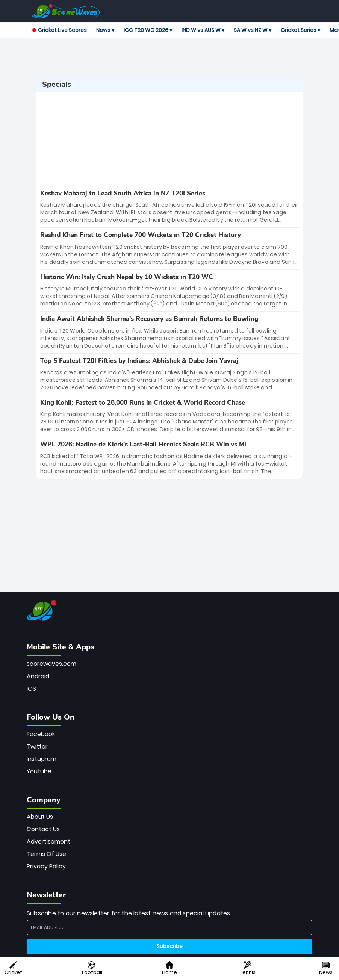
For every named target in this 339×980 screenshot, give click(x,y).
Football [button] (92, 969)
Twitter (37, 746)
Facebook (41, 734)
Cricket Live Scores (60, 30)
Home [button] (169, 969)
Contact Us (43, 829)
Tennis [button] (248, 969)
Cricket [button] (13, 969)
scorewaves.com (51, 664)
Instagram (42, 759)
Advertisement (48, 842)
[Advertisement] (169, 58)
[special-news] (169, 207)
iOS (31, 689)
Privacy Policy (46, 866)
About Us (40, 817)
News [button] (326, 969)
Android (38, 676)
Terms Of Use (46, 854)
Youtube (39, 771)
